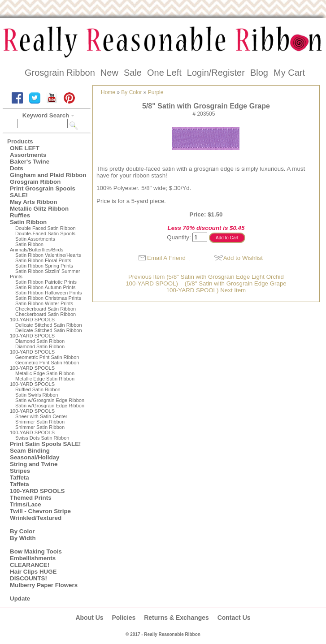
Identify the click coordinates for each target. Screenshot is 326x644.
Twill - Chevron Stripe (40, 511)
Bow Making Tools (36, 551)
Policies (124, 618)
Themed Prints (31, 498)
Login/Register (216, 73)
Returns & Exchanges (176, 618)
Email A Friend (166, 258)
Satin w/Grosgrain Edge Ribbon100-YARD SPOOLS (47, 408)
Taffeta (20, 478)
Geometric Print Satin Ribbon (47, 357)
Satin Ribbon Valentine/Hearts (48, 255)
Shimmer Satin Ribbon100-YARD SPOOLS (37, 430)
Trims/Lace (26, 504)
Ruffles (20, 215)
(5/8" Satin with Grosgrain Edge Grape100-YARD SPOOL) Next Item (226, 287)
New (109, 73)
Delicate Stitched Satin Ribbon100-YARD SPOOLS (46, 333)
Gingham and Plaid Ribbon (48, 175)
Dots (17, 168)
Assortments (28, 155)
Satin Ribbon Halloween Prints (49, 293)
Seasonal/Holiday (35, 457)
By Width (23, 538)
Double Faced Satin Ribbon (46, 228)
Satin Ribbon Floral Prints (43, 260)
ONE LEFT (25, 148)
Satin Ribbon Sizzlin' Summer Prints (45, 274)
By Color (22, 531)
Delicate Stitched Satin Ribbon (49, 325)
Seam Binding (30, 451)
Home (108, 92)
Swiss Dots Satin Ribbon (42, 438)
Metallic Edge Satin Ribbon (45, 373)
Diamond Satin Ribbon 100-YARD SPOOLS (37, 349)
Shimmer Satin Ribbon (40, 422)
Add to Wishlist (243, 258)
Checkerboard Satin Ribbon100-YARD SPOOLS (43, 317)
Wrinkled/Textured (36, 518)
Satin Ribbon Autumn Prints (46, 287)
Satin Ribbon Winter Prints (44, 303)
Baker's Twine (30, 162)
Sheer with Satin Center (41, 416)
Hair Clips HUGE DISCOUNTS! (33, 575)
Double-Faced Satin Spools (45, 233)
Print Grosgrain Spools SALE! (43, 192)
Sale (133, 73)
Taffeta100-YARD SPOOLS (37, 488)
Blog (259, 73)
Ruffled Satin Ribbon (38, 389)
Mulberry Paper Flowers (44, 585)
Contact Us (234, 618)
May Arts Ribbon (33, 202)
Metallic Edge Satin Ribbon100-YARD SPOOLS (42, 381)
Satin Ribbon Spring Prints (44, 266)
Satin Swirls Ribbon (37, 395)
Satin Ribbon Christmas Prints (48, 298)
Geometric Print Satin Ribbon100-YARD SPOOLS (44, 365)
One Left (164, 73)
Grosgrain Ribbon (60, 73)
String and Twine (34, 464)
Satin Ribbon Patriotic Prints (46, 282)
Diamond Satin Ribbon (40, 341)
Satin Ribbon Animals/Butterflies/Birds (37, 247)
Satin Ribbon (28, 222)
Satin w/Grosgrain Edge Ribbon (50, 400)
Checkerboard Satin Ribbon (46, 309)
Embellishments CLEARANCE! (33, 562)
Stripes (20, 471)
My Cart (289, 73)
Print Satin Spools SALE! (45, 444)
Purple (156, 92)
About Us (89, 618)
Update (20, 599)
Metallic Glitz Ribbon (39, 209)
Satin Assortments (35, 239)
